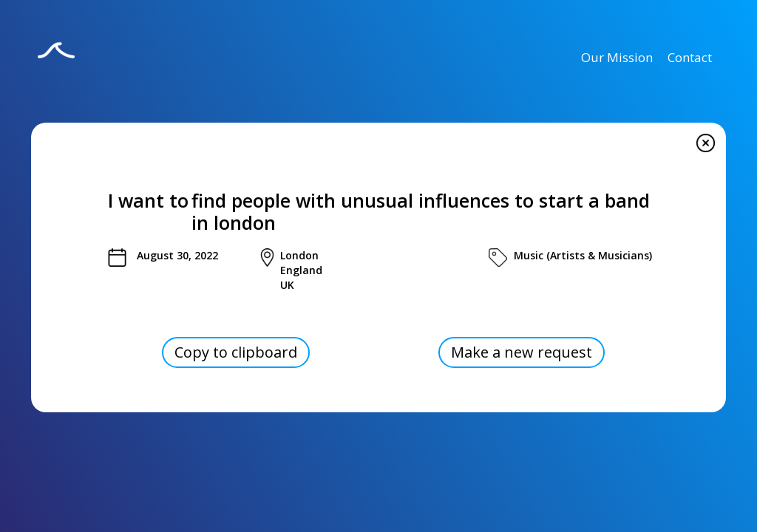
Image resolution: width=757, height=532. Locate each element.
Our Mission (617, 57)
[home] (56, 60)
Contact (690, 57)
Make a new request (522, 352)
